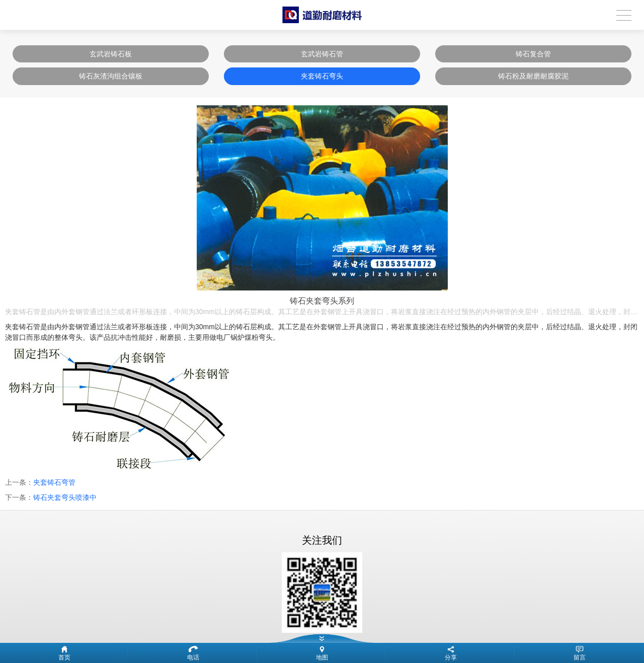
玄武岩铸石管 (322, 54)
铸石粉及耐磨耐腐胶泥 (533, 76)
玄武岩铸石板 (111, 54)
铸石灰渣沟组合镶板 (111, 76)
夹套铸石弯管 (54, 482)
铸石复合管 (533, 54)
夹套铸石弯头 (322, 76)
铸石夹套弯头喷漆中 (65, 497)
